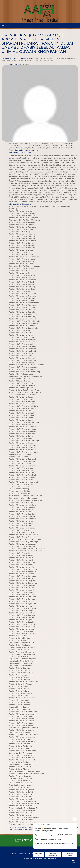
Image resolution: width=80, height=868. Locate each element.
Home (14, 854)
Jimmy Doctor (13, 65)
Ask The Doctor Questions (10, 58)
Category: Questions (27, 58)
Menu (4, 26)
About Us (22, 854)
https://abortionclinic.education (27, 150)
